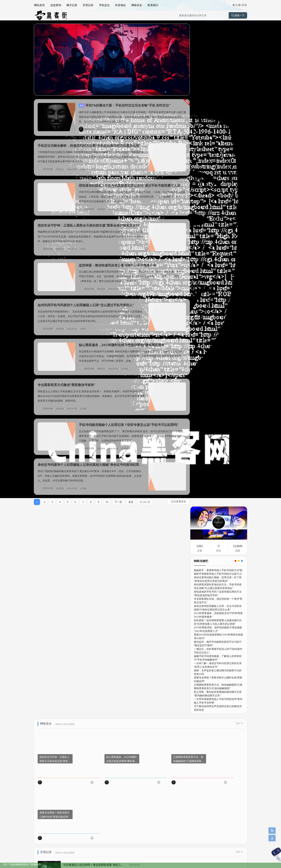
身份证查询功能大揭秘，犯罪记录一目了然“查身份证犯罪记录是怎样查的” (218, 96)
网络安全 (136, 5)
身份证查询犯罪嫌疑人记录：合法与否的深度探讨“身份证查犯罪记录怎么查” (218, 125)
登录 (244, 5)
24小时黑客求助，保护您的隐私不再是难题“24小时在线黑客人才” (218, 146)
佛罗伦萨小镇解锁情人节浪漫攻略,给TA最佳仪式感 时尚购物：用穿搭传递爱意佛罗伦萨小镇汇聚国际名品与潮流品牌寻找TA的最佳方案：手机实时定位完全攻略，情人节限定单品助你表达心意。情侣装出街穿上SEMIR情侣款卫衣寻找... (131, 117)
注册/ (237, 5)
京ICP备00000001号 (46, 862)
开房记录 (88, 5)
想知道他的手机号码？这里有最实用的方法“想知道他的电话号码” (218, 111)
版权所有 (89, 853)
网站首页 (39, 5)
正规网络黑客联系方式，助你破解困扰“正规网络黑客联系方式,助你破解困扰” (218, 204)
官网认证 (66, 862)
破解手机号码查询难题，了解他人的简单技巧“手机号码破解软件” (218, 175)
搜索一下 (238, 15)
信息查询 (55, 5)
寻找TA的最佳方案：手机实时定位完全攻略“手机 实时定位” (125, 105)
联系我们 (152, 5)
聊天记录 (72, 5)
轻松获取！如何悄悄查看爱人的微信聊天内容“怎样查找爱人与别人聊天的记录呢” (218, 139)
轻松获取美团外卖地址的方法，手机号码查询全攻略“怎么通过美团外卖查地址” (218, 103)
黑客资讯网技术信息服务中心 (66, 853)
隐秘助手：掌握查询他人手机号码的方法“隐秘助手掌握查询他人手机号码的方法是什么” (218, 89)
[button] (162, 92)
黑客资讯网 (88, 129)
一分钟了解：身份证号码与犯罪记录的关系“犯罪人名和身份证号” (218, 182)
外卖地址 (120, 5)
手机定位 (104, 5)
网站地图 (39, 848)
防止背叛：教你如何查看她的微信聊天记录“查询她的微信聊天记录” (218, 211)
